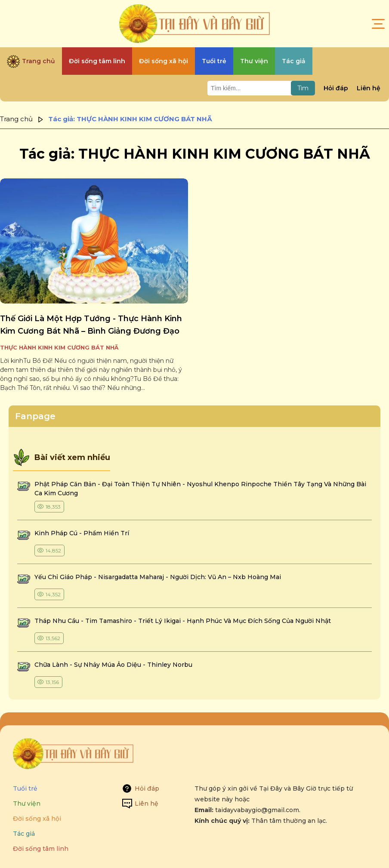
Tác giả (24, 834)
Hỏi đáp (336, 88)
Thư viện (27, 804)
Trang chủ (16, 119)
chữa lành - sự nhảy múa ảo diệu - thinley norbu (113, 665)
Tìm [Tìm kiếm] (303, 88)
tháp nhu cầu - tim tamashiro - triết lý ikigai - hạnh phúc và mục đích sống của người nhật (183, 621)
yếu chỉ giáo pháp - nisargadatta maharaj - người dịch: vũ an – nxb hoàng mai (158, 577)
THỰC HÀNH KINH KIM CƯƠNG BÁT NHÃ (59, 347)
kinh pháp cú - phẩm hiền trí (83, 533)
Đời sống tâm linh (41, 849)
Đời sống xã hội (37, 819)
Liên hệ (369, 88)
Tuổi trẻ (25, 788)
